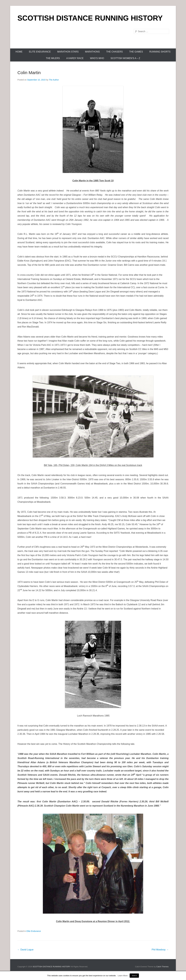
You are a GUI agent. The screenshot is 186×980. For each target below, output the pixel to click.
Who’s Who (97, 58)
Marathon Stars (68, 52)
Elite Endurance (40, 52)
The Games (136, 52)
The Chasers (115, 52)
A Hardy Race (75, 58)
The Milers (53, 58)
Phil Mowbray (160, 950)
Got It (134, 976)
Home (19, 52)
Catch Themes (162, 967)
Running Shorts (160, 52)
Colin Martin (29, 73)
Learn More (123, 976)
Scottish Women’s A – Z (125, 58)
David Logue (25, 950)
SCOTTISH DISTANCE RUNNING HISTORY (90, 18)
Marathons (92, 52)
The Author (54, 80)
